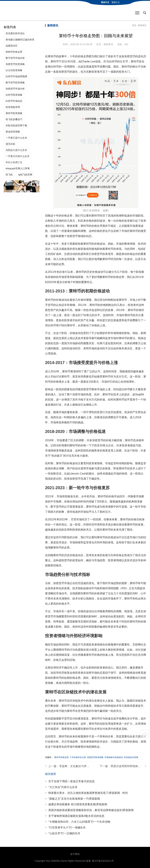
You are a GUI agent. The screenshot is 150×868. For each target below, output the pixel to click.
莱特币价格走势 (61, 757)
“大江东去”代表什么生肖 (61, 787)
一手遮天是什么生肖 (16, 138)
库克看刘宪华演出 (15, 33)
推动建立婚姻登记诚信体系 (20, 40)
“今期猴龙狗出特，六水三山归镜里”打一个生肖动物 (78, 822)
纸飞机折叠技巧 (14, 119)
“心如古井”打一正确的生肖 (63, 833)
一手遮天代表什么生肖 (18, 156)
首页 (134, 25)
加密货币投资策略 (15, 64)
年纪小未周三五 (14, 162)
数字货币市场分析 (15, 58)
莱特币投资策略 (14, 113)
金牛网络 (75, 854)
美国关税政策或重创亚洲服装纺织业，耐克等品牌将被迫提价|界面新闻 (89, 810)
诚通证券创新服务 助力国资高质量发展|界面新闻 (76, 804)
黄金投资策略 (13, 132)
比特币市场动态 (14, 101)
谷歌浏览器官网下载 (16, 125)
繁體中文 (116, 2)
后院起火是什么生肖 (16, 150)
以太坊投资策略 (14, 70)
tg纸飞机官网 (25, 175)
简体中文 (105, 2)
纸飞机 (9, 175)
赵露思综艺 (12, 46)
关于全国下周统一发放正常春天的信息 (70, 781)
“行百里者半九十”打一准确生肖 (65, 828)
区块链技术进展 (131, 757)
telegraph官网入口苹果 (18, 168)
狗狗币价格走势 (14, 52)
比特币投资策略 (14, 95)
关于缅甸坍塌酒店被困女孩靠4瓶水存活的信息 (75, 816)
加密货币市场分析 (15, 89)
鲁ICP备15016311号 (103, 861)
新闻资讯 (142, 25)
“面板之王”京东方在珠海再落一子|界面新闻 (73, 799)
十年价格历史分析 (78, 757)
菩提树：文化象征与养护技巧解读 (80, 766)
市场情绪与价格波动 (114, 757)
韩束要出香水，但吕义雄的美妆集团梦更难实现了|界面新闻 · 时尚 (86, 793)
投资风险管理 (13, 107)
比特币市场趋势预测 (16, 76)
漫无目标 (10, 144)
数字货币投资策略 (15, 83)
